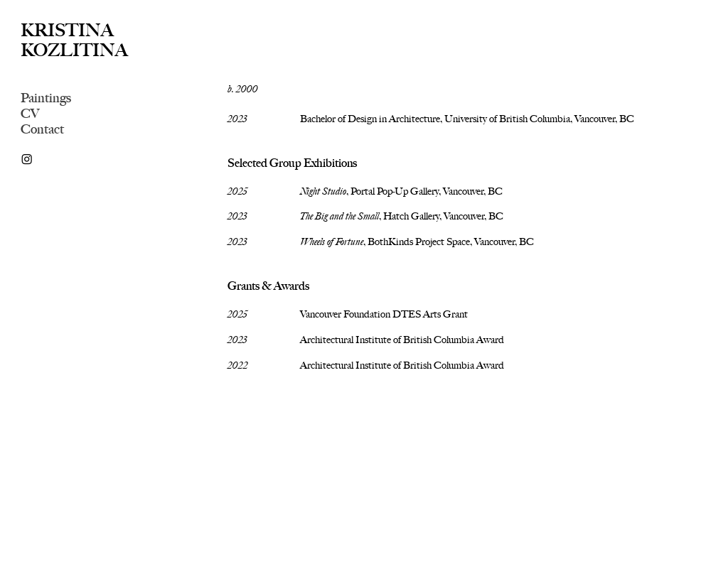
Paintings (46, 98)
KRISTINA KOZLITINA (74, 40)
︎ (27, 159)
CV (30, 113)
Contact (42, 129)
